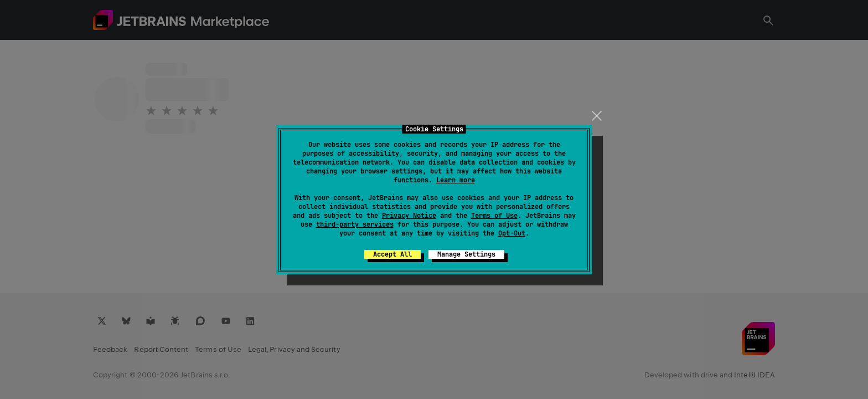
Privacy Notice (409, 216)
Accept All (392, 254)
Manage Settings (466, 254)
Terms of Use (494, 216)
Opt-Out (512, 233)
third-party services (355, 224)
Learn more (456, 180)
